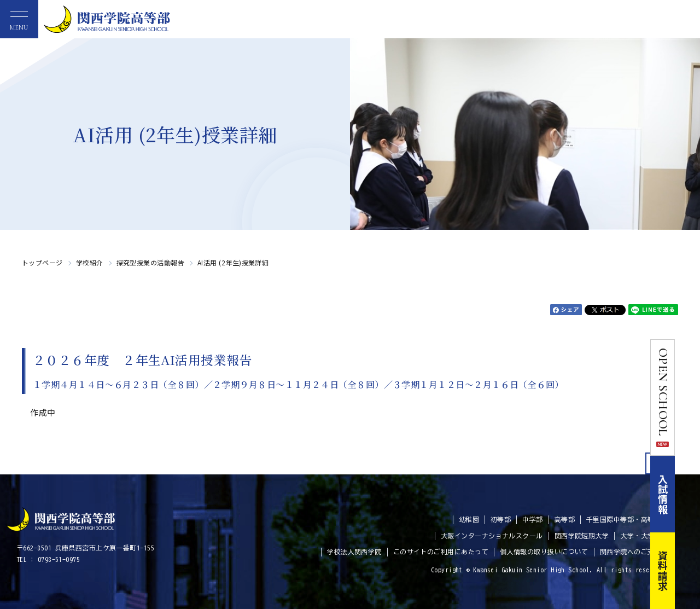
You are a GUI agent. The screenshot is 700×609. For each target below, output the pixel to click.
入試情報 (688, 494)
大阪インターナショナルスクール (492, 536)
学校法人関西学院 (354, 552)
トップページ (42, 262)
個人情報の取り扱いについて (544, 552)
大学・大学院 (641, 536)
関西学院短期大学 (582, 536)
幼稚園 (469, 519)
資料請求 (688, 571)
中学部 (532, 519)
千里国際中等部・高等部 (624, 519)
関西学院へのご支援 (631, 552)
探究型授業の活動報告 (151, 262)
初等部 (501, 519)
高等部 (565, 519)
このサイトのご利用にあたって (441, 552)
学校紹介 (90, 262)
